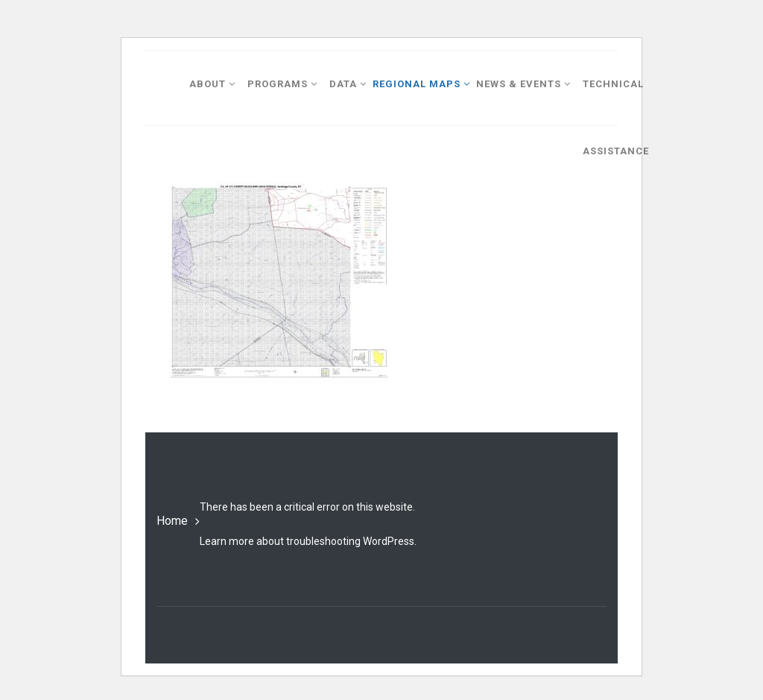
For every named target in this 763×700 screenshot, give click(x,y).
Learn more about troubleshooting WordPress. (308, 541)
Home (172, 521)
